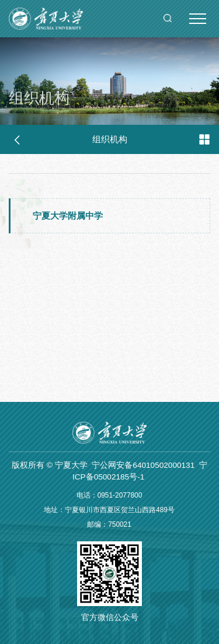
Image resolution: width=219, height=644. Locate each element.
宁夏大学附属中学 (68, 216)
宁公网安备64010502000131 (143, 465)
